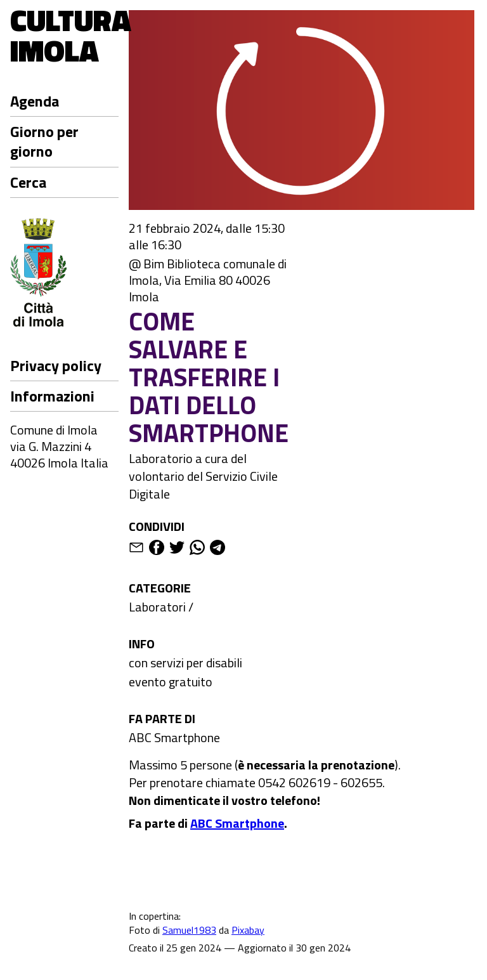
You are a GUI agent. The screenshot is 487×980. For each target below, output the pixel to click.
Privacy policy (56, 365)
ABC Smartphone (174, 737)
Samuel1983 (189, 930)
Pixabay (248, 930)
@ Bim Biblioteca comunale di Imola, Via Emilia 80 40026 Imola (208, 280)
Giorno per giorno (44, 141)
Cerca (28, 182)
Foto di (146, 930)
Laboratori (157, 607)
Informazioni (52, 396)
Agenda (35, 101)
